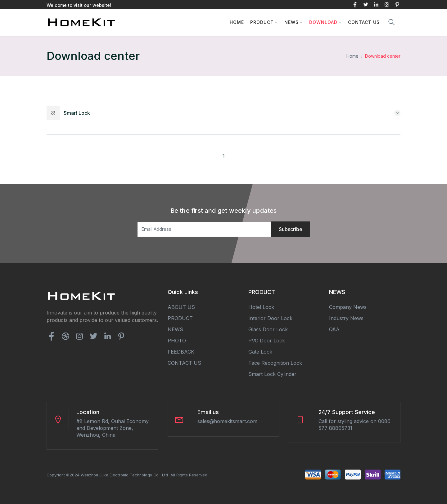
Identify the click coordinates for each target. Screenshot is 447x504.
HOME (237, 22)
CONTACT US (364, 22)
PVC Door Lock (267, 340)
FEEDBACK (181, 351)
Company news (348, 307)
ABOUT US (181, 307)
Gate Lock (260, 351)
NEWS (291, 22)
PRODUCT (262, 22)
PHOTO (177, 340)
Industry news (346, 318)
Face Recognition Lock (275, 363)
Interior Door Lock (270, 318)
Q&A (334, 329)
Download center (383, 56)
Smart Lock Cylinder (272, 374)
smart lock (77, 113)
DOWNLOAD (323, 22)
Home (352, 56)
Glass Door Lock (268, 329)
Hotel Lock (261, 307)
